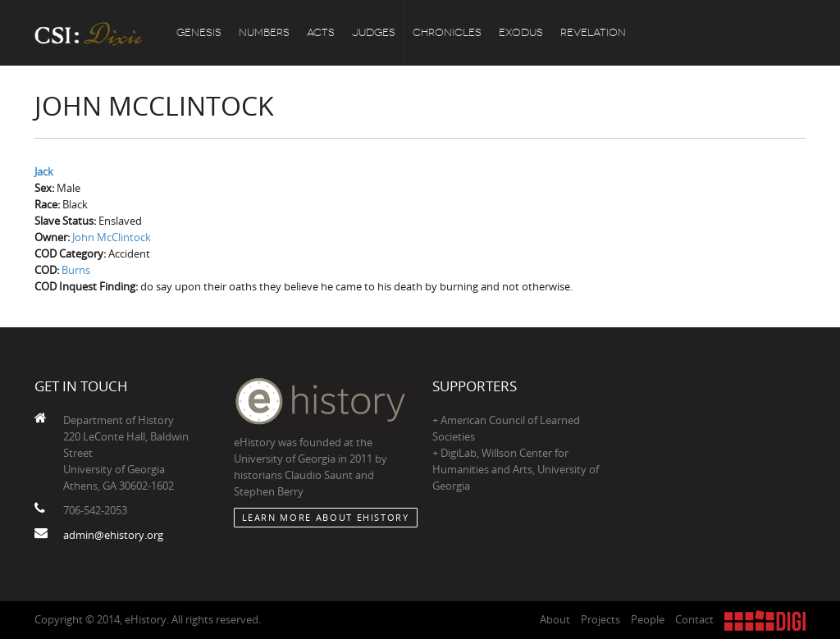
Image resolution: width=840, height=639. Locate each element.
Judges (374, 32)
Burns (76, 270)
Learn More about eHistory (326, 517)
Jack (44, 171)
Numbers (264, 32)
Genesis (199, 32)
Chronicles (447, 32)
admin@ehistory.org (113, 535)
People (648, 619)
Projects (600, 619)
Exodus (521, 32)
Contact (694, 619)
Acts (321, 32)
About (555, 619)
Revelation (593, 32)
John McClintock (112, 237)
